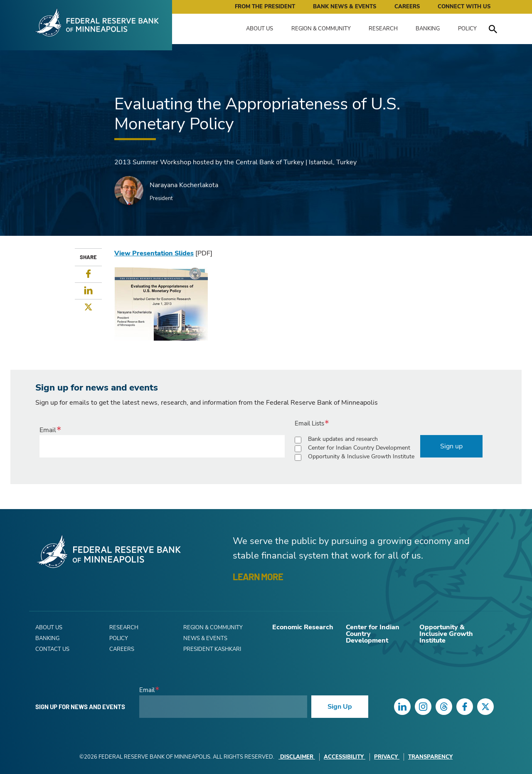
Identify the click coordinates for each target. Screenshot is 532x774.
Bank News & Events (345, 7)
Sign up (451, 446)
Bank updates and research (343, 439)
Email (48, 430)
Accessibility (345, 757)
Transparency (430, 757)
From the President (265, 7)
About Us (260, 29)
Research (383, 29)
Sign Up (340, 707)
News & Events (205, 638)
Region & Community (321, 29)
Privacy (387, 757)
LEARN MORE (258, 576)
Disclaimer (297, 757)
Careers (407, 7)
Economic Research (303, 627)
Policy (467, 29)
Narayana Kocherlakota (184, 185)
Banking (428, 29)
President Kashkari (212, 649)
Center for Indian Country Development (359, 448)
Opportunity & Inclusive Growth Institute (361, 456)
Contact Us (52, 649)
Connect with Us (464, 7)
